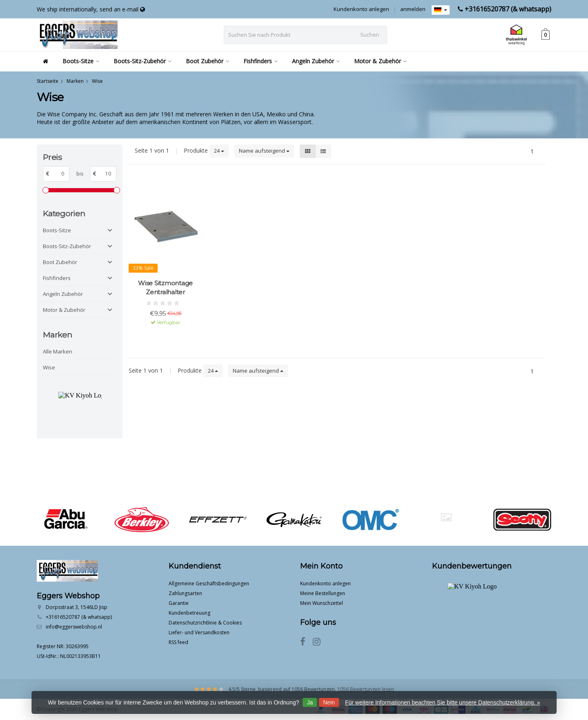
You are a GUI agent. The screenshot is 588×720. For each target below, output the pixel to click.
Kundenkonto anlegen (361, 9)
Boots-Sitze (81, 61)
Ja (310, 702)
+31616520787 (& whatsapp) (508, 9)
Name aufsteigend (264, 151)
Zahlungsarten (185, 593)
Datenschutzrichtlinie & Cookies (205, 623)
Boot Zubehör (207, 61)
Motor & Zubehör (380, 61)
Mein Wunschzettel (322, 603)
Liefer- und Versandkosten (199, 632)
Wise (49, 367)
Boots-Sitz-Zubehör (143, 61)
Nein (329, 702)
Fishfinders (261, 61)
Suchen (370, 35)
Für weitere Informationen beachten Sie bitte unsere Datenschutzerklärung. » (443, 702)
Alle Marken (58, 351)
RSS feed (178, 642)
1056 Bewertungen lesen (366, 689)
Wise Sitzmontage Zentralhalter (165, 288)
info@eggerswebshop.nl (74, 627)
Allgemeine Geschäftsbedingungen (209, 583)
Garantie (179, 603)
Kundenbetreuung (189, 613)
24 (219, 151)
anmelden (413, 9)
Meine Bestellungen (323, 593)
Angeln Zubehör (316, 61)
